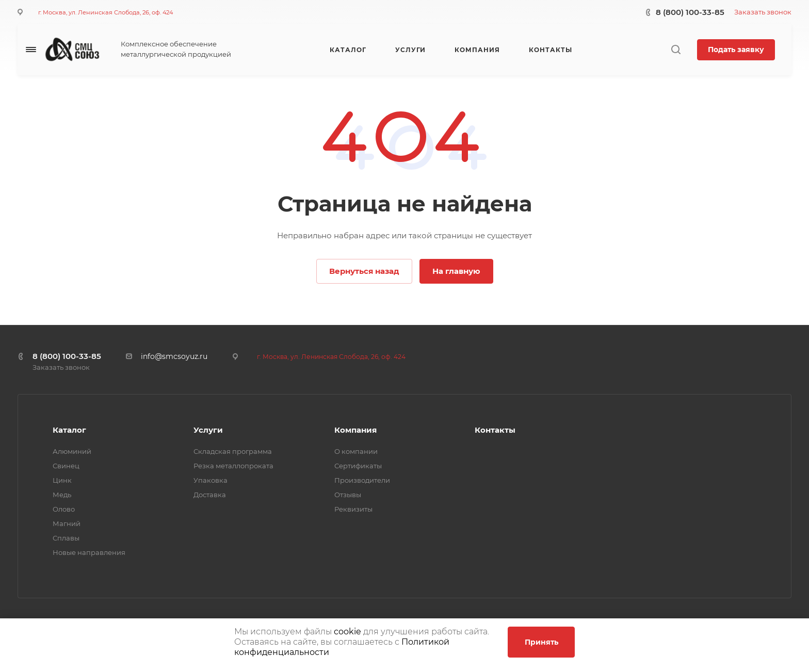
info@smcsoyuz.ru (174, 356)
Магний (67, 523)
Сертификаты (358, 466)
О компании (356, 451)
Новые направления (89, 552)
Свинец (66, 466)
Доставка (210, 495)
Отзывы (348, 495)
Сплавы (66, 538)
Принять (541, 642)
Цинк (62, 480)
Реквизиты (353, 509)
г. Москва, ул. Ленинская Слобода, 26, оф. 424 (106, 12)
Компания (355, 430)
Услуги (208, 430)
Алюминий (72, 451)
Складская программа (233, 451)
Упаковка (211, 480)
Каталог (69, 430)
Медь (62, 495)
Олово (64, 509)
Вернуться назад (364, 271)
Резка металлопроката (233, 466)
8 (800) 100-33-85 (690, 12)
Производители (362, 480)
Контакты (495, 430)
